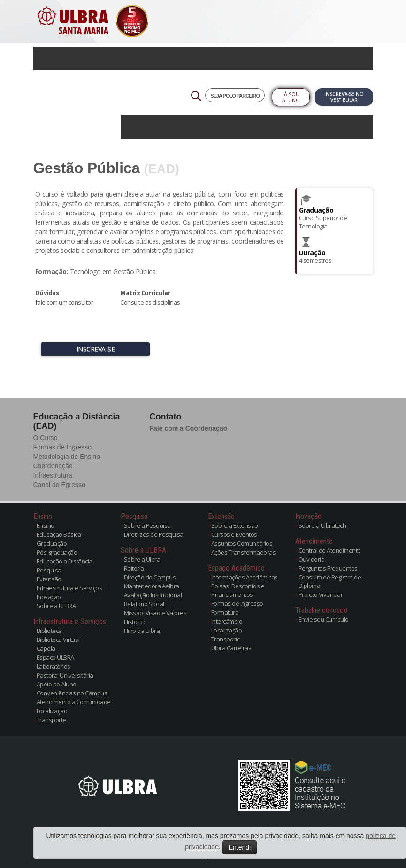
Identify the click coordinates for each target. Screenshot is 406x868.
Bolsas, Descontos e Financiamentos (238, 590)
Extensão (49, 579)
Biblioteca (49, 631)
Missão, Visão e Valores (155, 613)
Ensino (46, 525)
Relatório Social (144, 604)
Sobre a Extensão (235, 525)
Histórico (135, 622)
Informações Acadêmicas (245, 577)
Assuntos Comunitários (242, 543)
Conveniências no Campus (72, 693)
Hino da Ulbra (142, 631)
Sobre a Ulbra (142, 559)
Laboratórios (54, 666)
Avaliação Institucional (153, 595)
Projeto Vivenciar (321, 594)
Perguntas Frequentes (328, 568)
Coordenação (53, 466)
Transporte (51, 720)
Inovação (49, 597)
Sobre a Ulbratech (322, 525)
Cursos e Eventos (234, 534)
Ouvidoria (312, 559)
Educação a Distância (65, 561)
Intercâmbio (227, 621)
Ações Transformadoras (244, 552)
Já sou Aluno (291, 97)
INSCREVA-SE (96, 349)
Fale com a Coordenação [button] (189, 428)
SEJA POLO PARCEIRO (235, 96)
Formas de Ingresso (63, 447)
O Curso (46, 438)
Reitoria (134, 568)
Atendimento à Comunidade (74, 702)
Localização (52, 711)
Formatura (225, 612)
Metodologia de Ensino (67, 457)
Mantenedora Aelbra (152, 586)
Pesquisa (49, 570)
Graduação (52, 543)
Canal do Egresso (59, 485)
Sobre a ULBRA (56, 606)
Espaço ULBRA (55, 657)
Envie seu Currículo (324, 619)
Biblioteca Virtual (58, 640)
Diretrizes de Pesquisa (154, 534)
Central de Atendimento (330, 550)
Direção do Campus (150, 577)
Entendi (240, 847)
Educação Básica (59, 534)
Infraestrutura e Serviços (69, 588)
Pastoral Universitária (65, 675)
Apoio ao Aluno (57, 684)
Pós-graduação (57, 552)
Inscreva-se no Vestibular (344, 97)
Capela (46, 648)
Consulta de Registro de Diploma (330, 581)
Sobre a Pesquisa (147, 525)
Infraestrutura (53, 475)
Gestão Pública (87, 168)
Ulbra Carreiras (231, 648)
